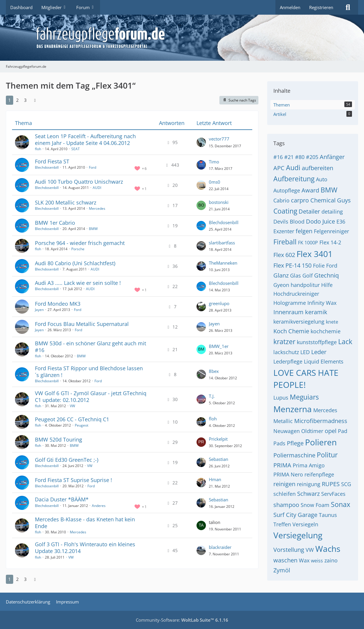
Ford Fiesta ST (52, 161)
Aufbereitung (294, 179)
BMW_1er (219, 346)
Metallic (283, 421)
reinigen (284, 484)
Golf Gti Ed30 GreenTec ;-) (67, 460)
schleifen (285, 494)
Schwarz (308, 494)
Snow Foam (315, 505)
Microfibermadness (321, 421)
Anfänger (332, 157)
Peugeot (82, 425)
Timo (214, 162)
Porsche (78, 249)
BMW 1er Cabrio (55, 223)
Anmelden (290, 7)
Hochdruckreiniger (296, 294)
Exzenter (284, 231)
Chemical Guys (331, 200)
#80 (300, 157)
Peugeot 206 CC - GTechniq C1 (72, 419)
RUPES (331, 484)
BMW (93, 229)
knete (332, 322)
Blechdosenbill (47, 167)
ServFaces (333, 494)
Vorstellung (289, 550)
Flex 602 (284, 255)
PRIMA (282, 465)
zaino (331, 560)
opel (331, 431)
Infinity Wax (322, 303)
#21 (289, 157)
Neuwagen (287, 431)
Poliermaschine (294, 455)
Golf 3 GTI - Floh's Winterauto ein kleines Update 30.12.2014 (85, 548)
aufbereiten (318, 168)
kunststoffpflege (317, 342)
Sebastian (219, 459)
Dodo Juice (320, 221)
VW (72, 406)
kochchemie (326, 331)
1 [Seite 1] (10, 100)
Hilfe (327, 285)
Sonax (341, 504)
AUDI (97, 188)
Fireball (285, 242)
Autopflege (287, 190)
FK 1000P (308, 243)
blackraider (220, 547)
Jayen (39, 310)
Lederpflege (288, 361)
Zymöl (282, 570)
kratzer (284, 341)
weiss (317, 561)
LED (305, 352)
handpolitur (305, 285)
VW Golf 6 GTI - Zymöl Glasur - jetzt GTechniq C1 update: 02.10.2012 (91, 396)
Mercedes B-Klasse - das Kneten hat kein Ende (85, 523)
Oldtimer (312, 431)
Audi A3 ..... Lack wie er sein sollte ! (78, 283)
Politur (327, 455)
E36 (341, 221)
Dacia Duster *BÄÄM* (62, 499)
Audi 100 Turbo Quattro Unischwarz (79, 182)
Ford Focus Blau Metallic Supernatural (82, 324)
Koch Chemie (291, 331)
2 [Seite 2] (17, 100)
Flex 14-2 (330, 242)
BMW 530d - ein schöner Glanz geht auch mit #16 (90, 347)
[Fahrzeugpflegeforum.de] (197, 38)
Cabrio (281, 200)
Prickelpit (218, 439)
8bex (214, 371)
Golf (308, 275)
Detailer (309, 211)
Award (310, 190)
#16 (278, 157)
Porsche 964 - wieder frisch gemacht (80, 243)
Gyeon (281, 285)
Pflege (295, 443)
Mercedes (97, 208)
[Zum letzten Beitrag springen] (201, 142)
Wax (304, 560)
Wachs (328, 549)
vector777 (219, 139)
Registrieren (321, 7)
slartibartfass (222, 243)
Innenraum (288, 312)
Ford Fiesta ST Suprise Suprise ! (73, 480)
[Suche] (348, 7)
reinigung (309, 484)
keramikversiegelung (299, 322)
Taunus (328, 515)
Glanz (281, 275)
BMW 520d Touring (59, 439)
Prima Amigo (309, 465)
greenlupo (219, 303)
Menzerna (293, 409)
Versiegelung (298, 535)
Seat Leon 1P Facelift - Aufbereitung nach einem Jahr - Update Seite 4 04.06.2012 (85, 140)
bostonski (219, 202)
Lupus (281, 398)
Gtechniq (326, 275)
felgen (304, 231)
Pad (343, 431)
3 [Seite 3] (25, 100)
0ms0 (215, 182)
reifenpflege (319, 474)
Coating (285, 211)
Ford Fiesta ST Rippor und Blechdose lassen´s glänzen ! (89, 372)
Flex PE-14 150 (292, 265)
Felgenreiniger (331, 231)
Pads (279, 443)
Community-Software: (182, 620)
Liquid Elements (324, 361)
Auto (322, 179)
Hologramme (290, 303)
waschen (285, 560)
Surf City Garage (295, 515)
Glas (296, 275)
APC (279, 168)
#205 (312, 157)
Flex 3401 (315, 254)
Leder (319, 352)
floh (38, 149)
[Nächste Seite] (35, 100)
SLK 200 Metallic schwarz (66, 202)
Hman (215, 479)
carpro (300, 200)
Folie (319, 266)
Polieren (321, 442)
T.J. (212, 396)
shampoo (286, 505)
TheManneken (223, 263)
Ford (93, 167)
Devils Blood (289, 221)
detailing (332, 212)
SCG (346, 484)
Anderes (99, 506)
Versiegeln (305, 524)
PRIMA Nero (288, 474)
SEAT (76, 149)
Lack (345, 341)
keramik (316, 312)
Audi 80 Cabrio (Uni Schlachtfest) (75, 263)
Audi (293, 168)
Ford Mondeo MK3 (58, 304)
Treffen (282, 524)
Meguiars (304, 397)
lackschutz (286, 352)
